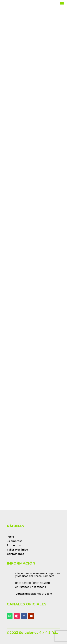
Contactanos (15, 554)
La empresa (15, 541)
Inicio (10, 537)
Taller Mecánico (17, 550)
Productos (14, 545)
